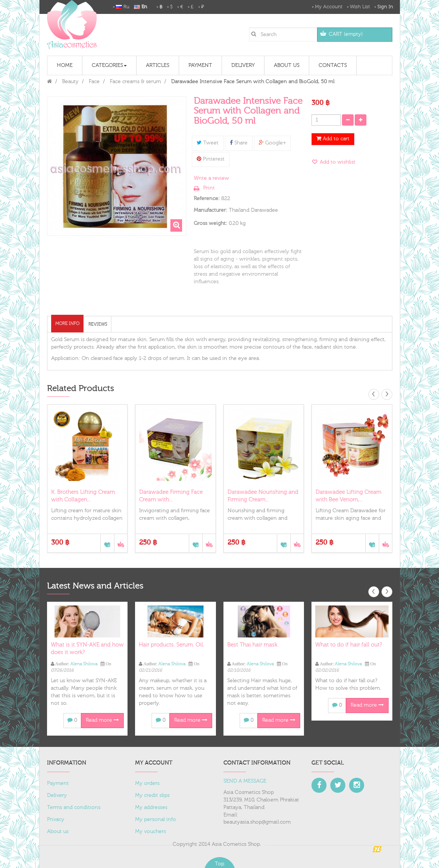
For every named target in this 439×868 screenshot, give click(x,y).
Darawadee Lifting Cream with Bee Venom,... (349, 496)
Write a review (211, 178)
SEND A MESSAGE (245, 781)
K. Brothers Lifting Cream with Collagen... (83, 496)
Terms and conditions (74, 807)
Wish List (360, 7)
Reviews (98, 324)
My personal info (156, 819)
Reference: (207, 199)
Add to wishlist (337, 162)
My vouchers (150, 832)
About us (58, 832)
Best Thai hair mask (252, 645)
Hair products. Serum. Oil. (172, 645)
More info (67, 323)
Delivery (57, 795)
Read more (102, 720)
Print (209, 188)
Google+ (272, 143)
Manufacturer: (210, 210)
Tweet (208, 143)
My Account (329, 7)
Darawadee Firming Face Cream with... (171, 496)
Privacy (56, 819)
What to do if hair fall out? (349, 645)
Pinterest (211, 159)
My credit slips (152, 795)
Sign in (385, 7)
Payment (58, 783)
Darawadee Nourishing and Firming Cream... (263, 496)
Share (239, 143)
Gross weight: (210, 223)
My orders (147, 783)
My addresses (151, 807)
